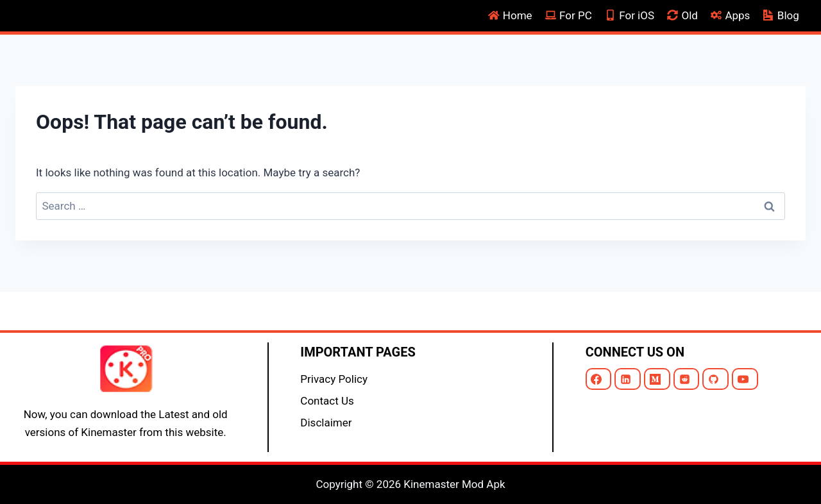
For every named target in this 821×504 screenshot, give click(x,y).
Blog (781, 15)
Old (682, 15)
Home (510, 15)
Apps (730, 15)
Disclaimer (326, 423)
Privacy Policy (334, 379)
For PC (569, 15)
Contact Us (327, 401)
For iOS (630, 15)
